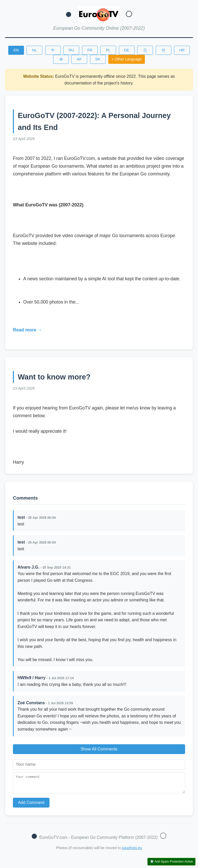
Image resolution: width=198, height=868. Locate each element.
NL (35, 50)
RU (71, 50)
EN (16, 50)
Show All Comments (99, 749)
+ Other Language (127, 59)
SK (98, 59)
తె (61, 59)
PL (108, 50)
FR (90, 50)
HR (182, 50)
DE (127, 50)
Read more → (27, 330)
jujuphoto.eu (132, 851)
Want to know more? (54, 377)
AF (79, 59)
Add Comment (31, 806)
